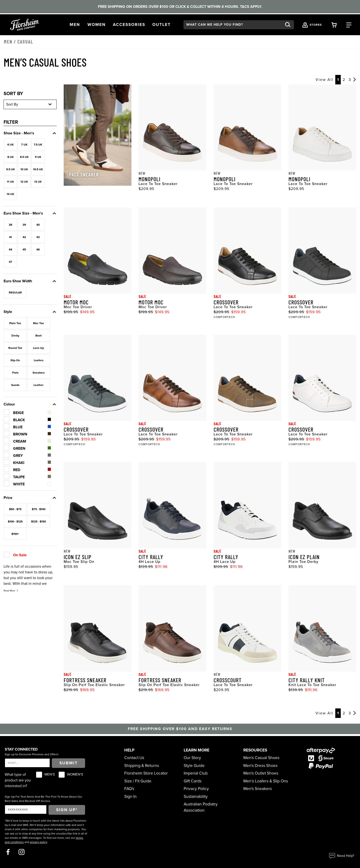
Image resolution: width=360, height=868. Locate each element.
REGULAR (15, 293)
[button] (75, 25)
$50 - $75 (15, 509)
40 (38, 225)
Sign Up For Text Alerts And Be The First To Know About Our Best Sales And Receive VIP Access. (43, 799)
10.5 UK (38, 169)
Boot (38, 336)
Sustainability (196, 797)
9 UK (38, 157)
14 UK (10, 194)
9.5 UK (11, 169)
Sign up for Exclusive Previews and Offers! (32, 754)
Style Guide (194, 766)
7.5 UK (38, 145)
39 (24, 225)
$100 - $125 (15, 522)
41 (10, 237)
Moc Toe (38, 323)
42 (24, 237)
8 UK (11, 157)
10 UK (24, 169)
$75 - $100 (39, 509)
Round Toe (15, 348)
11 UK (10, 182)
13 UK (38, 182)
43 (38, 237)
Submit (69, 763)
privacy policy (38, 842)
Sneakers (39, 373)
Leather (38, 385)
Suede (15, 385)
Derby (15, 336)
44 (10, 249)
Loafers (39, 360)
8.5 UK (24, 157)
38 (10, 225)
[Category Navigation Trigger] (349, 25)
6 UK (11, 145)
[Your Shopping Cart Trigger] (334, 25)
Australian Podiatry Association (201, 807)
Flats (15, 373)
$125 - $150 (38, 522)
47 (10, 262)
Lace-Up (38, 348)
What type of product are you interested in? (18, 780)
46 (38, 249)
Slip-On (15, 360)
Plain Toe (15, 323)
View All (324, 80)
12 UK (24, 182)
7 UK (24, 145)
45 (24, 249)
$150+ (15, 534)
